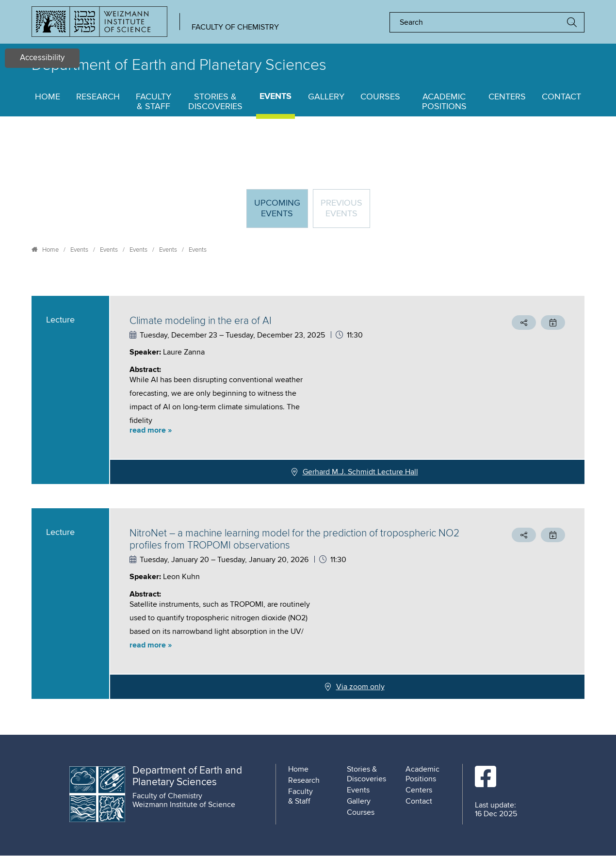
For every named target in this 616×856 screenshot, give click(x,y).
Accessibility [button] (42, 58)
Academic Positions (444, 102)
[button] (296, 430)
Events (276, 97)
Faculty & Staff (154, 102)
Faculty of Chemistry (235, 27)
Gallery (326, 97)
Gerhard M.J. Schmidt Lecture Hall (360, 472)
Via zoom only (360, 687)
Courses (380, 97)
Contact (561, 97)
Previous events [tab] (341, 209)
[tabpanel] (308, 497)
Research (98, 97)
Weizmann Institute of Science (184, 805)
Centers (507, 97)
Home (48, 97)
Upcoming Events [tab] (281, 213)
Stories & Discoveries (215, 102)
